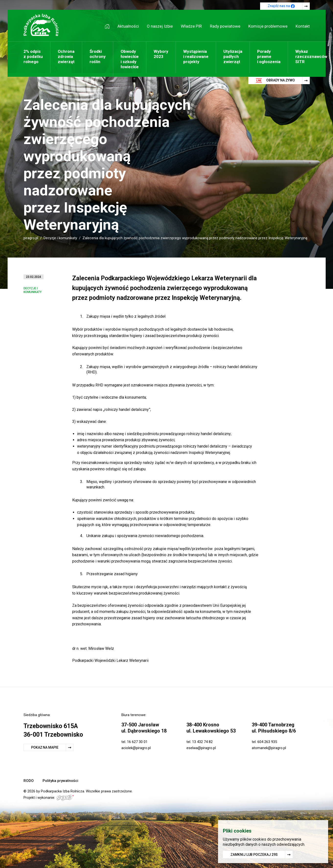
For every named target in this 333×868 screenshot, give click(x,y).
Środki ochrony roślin (98, 56)
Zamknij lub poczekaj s (254, 855)
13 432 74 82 (202, 742)
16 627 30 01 (137, 742)
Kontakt (303, 26)
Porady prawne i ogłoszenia (269, 56)
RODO (29, 781)
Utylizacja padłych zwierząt (233, 56)
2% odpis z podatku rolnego (33, 56)
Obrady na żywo (275, 80)
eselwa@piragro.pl (201, 748)
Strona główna (109, 26)
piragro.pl (31, 238)
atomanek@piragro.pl (269, 748)
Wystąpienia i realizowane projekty (196, 56)
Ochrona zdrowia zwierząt (66, 56)
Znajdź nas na (281, 6)
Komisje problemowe (268, 26)
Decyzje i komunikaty (60, 238)
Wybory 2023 (161, 54)
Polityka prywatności (60, 781)
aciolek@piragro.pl (136, 748)
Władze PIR (191, 26)
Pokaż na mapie (45, 747)
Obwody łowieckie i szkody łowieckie (130, 59)
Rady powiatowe (225, 26)
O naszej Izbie (160, 26)
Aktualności (128, 26)
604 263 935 (267, 742)
